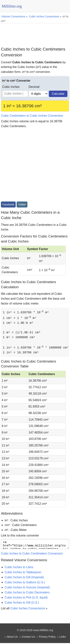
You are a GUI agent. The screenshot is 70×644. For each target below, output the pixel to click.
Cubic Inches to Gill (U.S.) (22, 603)
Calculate (58, 94)
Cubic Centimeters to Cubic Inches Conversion (32, 116)
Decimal (34, 87)
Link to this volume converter (20, 535)
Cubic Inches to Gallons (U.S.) (25, 583)
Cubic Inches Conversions (28, 609)
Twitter (22, 204)
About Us (12, 638)
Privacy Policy (47, 638)
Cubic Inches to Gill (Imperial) (24, 578)
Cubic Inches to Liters (19, 568)
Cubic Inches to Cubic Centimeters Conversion (32, 554)
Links (63, 638)
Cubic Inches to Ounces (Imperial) (27, 588)
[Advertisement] (35, 34)
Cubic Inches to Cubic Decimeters (27, 593)
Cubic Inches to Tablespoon (23, 573)
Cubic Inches (11, 87)
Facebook (8, 204)
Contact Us (28, 638)
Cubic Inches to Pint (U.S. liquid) (26, 598)
